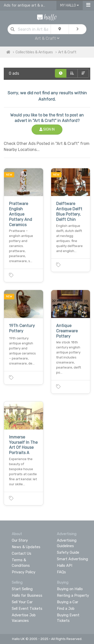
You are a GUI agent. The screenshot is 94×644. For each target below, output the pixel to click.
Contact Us (22, 553)
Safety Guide (68, 552)
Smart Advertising (72, 559)
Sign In (47, 129)
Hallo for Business (27, 595)
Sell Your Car (22, 602)
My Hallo (70, 5)
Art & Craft (47, 38)
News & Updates (26, 547)
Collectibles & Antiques (34, 52)
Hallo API (65, 566)
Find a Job (66, 609)
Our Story (20, 540)
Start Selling (22, 589)
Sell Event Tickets (27, 609)
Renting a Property (73, 595)
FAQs (61, 572)
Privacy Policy (24, 572)
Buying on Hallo (70, 589)
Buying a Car (68, 602)
